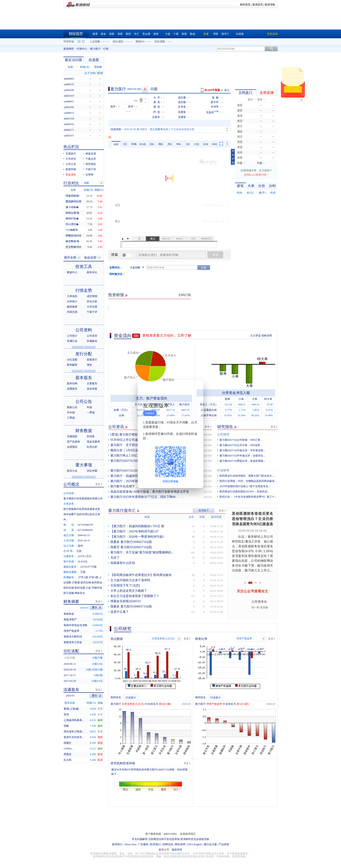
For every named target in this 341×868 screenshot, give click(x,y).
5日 (125, 144)
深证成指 (118, 42)
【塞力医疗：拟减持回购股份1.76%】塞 (137, 526)
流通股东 (72, 389)
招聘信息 (168, 844)
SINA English (194, 844)
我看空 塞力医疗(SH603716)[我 (131, 547)
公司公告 (71, 164)
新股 (184, 34)
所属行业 (72, 341)
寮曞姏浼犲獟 (73, 236)
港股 (112, 34)
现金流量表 (93, 442)
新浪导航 (270, 5)
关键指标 (72, 436)
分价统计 (72, 301)
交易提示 (71, 154)
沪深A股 (94, 577)
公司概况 (71, 484)
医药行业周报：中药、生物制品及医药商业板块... (248, 481)
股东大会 (72, 471)
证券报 (89, 175)
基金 (103, 34)
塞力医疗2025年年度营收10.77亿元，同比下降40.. (144, 497)
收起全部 (90, 258)
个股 (176, 34)
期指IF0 (140, 42)
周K (161, 144)
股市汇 (225, 34)
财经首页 (245, 5)
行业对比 (71, 183)
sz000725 (69, 84)
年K (179, 144)
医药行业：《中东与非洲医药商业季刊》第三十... (248, 497)
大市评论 (71, 159)
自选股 (240, 34)
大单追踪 (72, 296)
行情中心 (82, 49)
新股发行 (92, 360)
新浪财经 (69, 49)
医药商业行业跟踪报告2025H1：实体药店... (244, 492)
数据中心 (72, 272)
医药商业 (97, 583)
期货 (128, 34)
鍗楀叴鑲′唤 (72, 213)
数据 (193, 34)
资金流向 (123, 336)
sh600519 (69, 124)
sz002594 (69, 107)
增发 (89, 365)
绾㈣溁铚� (72, 224)
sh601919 (69, 96)
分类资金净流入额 (236, 393)
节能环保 (97, 588)
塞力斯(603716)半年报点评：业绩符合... (242, 456)
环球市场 (69, 42)
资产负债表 (73, 442)
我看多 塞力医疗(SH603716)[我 (131, 542)
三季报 (71, 418)
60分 (215, 144)
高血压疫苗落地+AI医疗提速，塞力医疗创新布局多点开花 (150, 492)
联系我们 (155, 844)
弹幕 (115, 255)
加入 (227, 90)
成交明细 (92, 296)
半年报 (71, 413)
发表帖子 (204, 510)
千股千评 (91, 169)
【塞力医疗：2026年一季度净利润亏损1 (137, 537)
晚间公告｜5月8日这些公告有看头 (133, 450)
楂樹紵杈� (72, 219)
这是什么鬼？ (120, 612)
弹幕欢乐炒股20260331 (126, 601)
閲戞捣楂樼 (73, 196)
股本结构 (72, 383)
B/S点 (143, 144)
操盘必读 (91, 154)
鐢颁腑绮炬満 (73, 201)
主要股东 (92, 383)
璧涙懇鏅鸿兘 (73, 247)
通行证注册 (210, 844)
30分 (206, 144)
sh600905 (69, 79)
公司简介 (72, 336)
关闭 (301, 100)
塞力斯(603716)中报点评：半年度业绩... (242, 450)
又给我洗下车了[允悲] (125, 585)
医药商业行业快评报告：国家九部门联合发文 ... (247, 476)
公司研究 (223, 435)
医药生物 (86, 583)
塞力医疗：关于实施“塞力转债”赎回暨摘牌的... (142, 552)
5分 (188, 144)
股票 (95, 34)
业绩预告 (72, 447)
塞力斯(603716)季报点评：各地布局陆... (242, 461)
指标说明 (267, 336)
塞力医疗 (95, 49)
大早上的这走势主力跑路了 (129, 591)
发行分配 (84, 354)
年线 (134, 144)
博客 (216, 34)
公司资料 (84, 330)
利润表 (91, 436)
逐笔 (240, 186)
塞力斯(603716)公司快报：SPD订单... (241, 440)
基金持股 (92, 389)
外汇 (137, 34)
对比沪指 (233, 157)
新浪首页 (258, 5)
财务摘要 (71, 602)
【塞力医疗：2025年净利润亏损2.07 (135, 531)
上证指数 (95, 42)
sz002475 (69, 136)
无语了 (115, 558)
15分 (197, 144)
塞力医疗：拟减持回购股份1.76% (133, 476)
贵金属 (146, 34)
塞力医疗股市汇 (122, 511)
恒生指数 (160, 42)
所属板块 (92, 341)
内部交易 (72, 312)
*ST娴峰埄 (72, 230)
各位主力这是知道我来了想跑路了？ (135, 596)
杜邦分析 (92, 447)
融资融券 (72, 307)
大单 (251, 186)
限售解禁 (72, 365)
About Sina (130, 844)
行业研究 (223, 470)
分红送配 (72, 360)
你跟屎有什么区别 (123, 563)
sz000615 (69, 113)
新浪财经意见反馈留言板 (195, 839)
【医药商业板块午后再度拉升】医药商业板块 (141, 575)
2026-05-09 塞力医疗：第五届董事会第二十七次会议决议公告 (159, 129)
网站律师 (180, 844)
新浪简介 (117, 844)
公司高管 (92, 336)
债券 (156, 34)
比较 (204, 268)
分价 (262, 186)
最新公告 (72, 407)
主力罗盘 (256, 336)
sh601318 (69, 119)
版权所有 (177, 850)
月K (170, 144)
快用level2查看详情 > (256, 175)
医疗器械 (69, 593)
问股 (154, 89)
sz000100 (69, 90)
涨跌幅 (98, 67)
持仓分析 (92, 301)
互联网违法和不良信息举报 (164, 839)
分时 (116, 144)
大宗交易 (92, 307)
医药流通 (80, 588)
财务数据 (84, 431)
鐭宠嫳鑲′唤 (72, 241)
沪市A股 (83, 577)
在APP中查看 (212, 90)
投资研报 (116, 295)
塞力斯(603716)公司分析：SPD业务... (241, 445)
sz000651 (69, 101)
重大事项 (84, 465)
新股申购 (71, 169)
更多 (207, 427)
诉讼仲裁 (92, 471)
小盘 (88, 588)
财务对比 (92, 272)
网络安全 (80, 593)
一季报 (91, 413)
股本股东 (84, 378)
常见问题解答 (140, 839)
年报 (89, 407)
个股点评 (91, 159)
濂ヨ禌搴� (72, 207)
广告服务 (143, 844)
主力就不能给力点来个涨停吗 (130, 580)
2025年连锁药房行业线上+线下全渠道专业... (245, 486)
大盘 (168, 34)
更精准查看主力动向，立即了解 (167, 335)
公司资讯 (116, 427)
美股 (120, 34)
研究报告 (225, 427)
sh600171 (69, 130)
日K (152, 144)
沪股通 (76, 583)
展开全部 (70, 258)
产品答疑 (224, 844)
